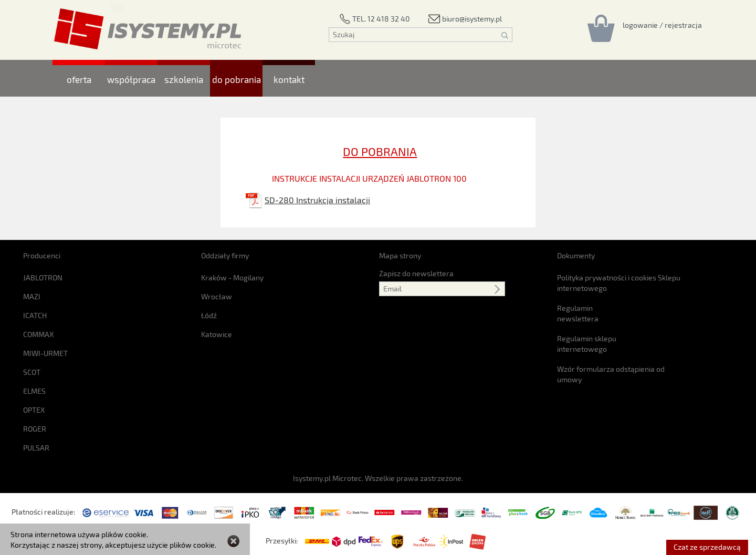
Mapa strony (400, 255)
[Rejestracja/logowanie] (662, 25)
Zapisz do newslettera (416, 273)
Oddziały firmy (225, 255)
